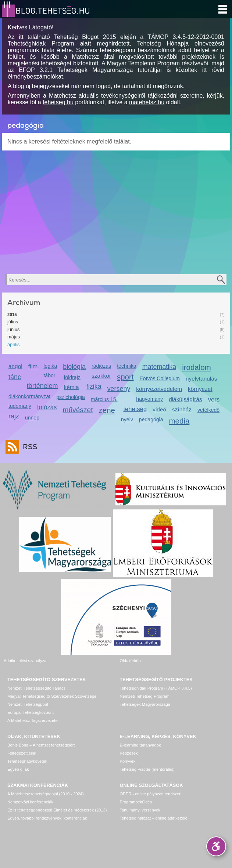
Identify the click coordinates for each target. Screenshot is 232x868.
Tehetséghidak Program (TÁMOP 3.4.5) (156, 688)
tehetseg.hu (58, 102)
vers (214, 400)
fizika (94, 386)
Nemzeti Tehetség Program (145, 696)
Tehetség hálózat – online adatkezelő (154, 818)
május (14, 337)
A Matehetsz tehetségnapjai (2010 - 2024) (46, 794)
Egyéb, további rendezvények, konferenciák (47, 818)
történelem (42, 386)
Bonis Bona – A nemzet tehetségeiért (41, 745)
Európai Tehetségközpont (31, 712)
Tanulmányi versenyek (140, 810)
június (13, 329)
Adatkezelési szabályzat (26, 661)
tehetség (135, 409)
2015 (12, 315)
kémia (71, 387)
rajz (14, 416)
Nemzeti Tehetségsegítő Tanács (36, 688)
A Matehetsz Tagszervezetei (33, 720)
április (13, 344)
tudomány (20, 406)
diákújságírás (185, 399)
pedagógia (151, 420)
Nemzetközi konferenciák (30, 802)
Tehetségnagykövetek (27, 761)
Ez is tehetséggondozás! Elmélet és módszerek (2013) (57, 810)
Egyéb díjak (18, 769)
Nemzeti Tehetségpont (28, 704)
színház (182, 409)
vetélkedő (208, 410)
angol (15, 366)
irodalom (197, 367)
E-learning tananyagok (140, 745)
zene (107, 410)
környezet (200, 389)
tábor (49, 375)
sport (125, 377)
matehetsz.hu (147, 102)
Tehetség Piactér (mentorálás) (147, 769)
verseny (119, 389)
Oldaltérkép (130, 661)
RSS (28, 447)
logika (50, 366)
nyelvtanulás (201, 379)
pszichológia (70, 397)
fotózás (47, 407)
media (179, 421)
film (33, 366)
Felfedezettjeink (22, 753)
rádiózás (101, 366)
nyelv (127, 420)
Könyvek (128, 761)
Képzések (129, 753)
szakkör (101, 376)
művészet (78, 410)
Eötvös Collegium (160, 378)
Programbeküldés (136, 802)
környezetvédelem (159, 389)
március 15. (104, 399)
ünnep (32, 418)
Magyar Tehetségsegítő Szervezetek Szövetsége (52, 696)
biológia (74, 367)
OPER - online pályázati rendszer (150, 794)
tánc (15, 377)
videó (159, 409)
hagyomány (149, 399)
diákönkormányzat (29, 396)
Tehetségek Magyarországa (145, 704)
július (13, 322)
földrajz (72, 377)
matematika (159, 367)
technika (126, 366)
